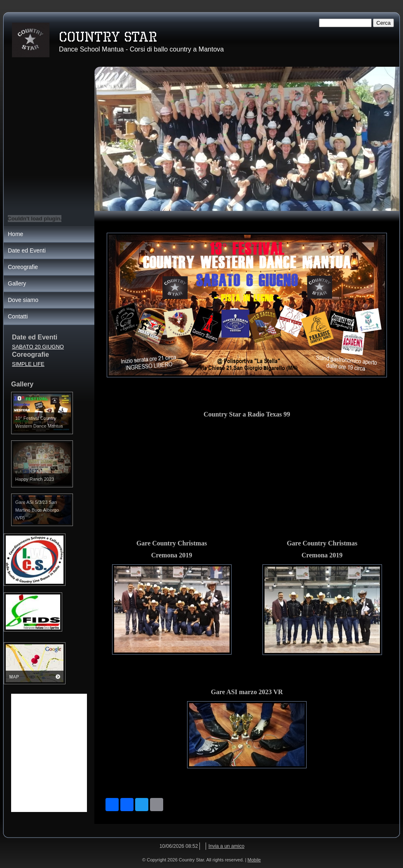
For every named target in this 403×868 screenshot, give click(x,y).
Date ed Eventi (27, 250)
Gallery (17, 283)
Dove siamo (23, 300)
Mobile (254, 860)
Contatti (18, 316)
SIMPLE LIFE (28, 364)
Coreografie (23, 267)
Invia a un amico (226, 846)
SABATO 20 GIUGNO (38, 347)
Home (15, 234)
